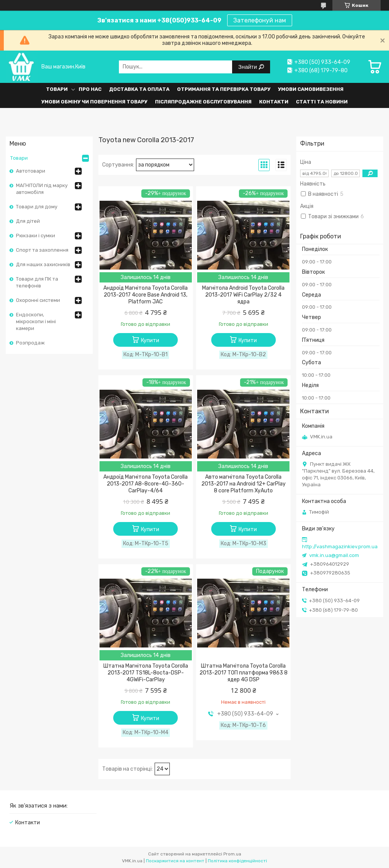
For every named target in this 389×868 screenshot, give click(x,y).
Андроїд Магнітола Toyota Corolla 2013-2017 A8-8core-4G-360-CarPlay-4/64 (145, 484)
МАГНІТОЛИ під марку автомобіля (42, 189)
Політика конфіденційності (237, 861)
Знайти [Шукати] (248, 67)
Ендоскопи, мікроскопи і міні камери (36, 321)
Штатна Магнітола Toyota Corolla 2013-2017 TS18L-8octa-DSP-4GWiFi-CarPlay (146, 673)
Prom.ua (232, 854)
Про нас (90, 89)
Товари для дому (37, 207)
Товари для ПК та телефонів (37, 282)
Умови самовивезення (311, 89)
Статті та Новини (322, 102)
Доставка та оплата (139, 89)
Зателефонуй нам (260, 20)
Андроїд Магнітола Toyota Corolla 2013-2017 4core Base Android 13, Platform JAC (145, 295)
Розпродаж (30, 343)
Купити (150, 340)
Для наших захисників (43, 264)
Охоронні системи (38, 300)
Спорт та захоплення (42, 250)
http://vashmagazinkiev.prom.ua (340, 547)
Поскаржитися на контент (175, 861)
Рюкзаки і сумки (36, 236)
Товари (57, 89)
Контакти (274, 102)
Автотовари (31, 171)
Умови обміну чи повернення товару (94, 102)
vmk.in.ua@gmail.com (334, 555)
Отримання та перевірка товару (224, 89)
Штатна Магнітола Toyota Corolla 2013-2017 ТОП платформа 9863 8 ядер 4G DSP (244, 673)
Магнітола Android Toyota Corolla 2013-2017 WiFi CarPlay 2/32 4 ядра (243, 295)
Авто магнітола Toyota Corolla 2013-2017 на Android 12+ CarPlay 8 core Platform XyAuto (244, 484)
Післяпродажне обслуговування (203, 102)
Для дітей (28, 221)
